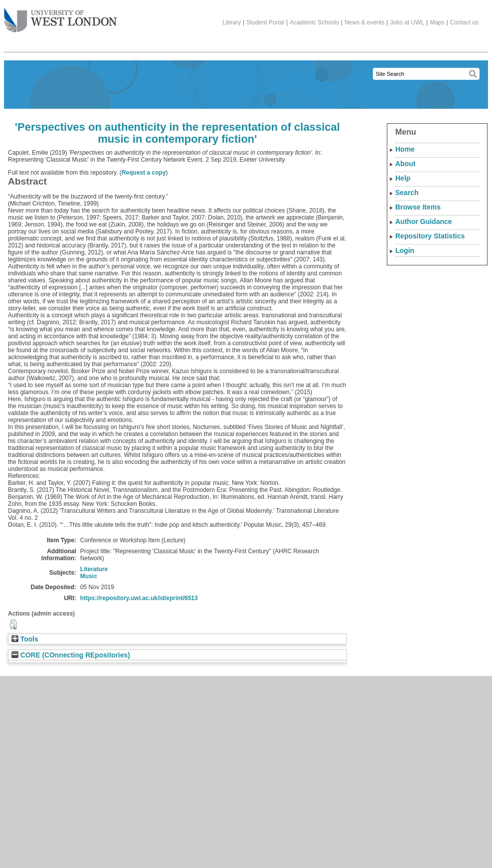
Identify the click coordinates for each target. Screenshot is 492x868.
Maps (437, 22)
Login (405, 250)
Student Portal (265, 22)
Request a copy (144, 173)
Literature (94, 569)
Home (405, 149)
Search (407, 193)
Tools (25, 639)
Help (403, 178)
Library (232, 22)
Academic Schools (314, 22)
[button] (13, 625)
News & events (364, 22)
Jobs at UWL (407, 22)
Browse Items (418, 207)
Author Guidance (424, 221)
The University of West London (61, 16)
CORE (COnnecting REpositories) (71, 655)
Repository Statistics (430, 236)
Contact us (464, 22)
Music (89, 576)
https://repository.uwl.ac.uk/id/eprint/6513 (139, 598)
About (405, 164)
